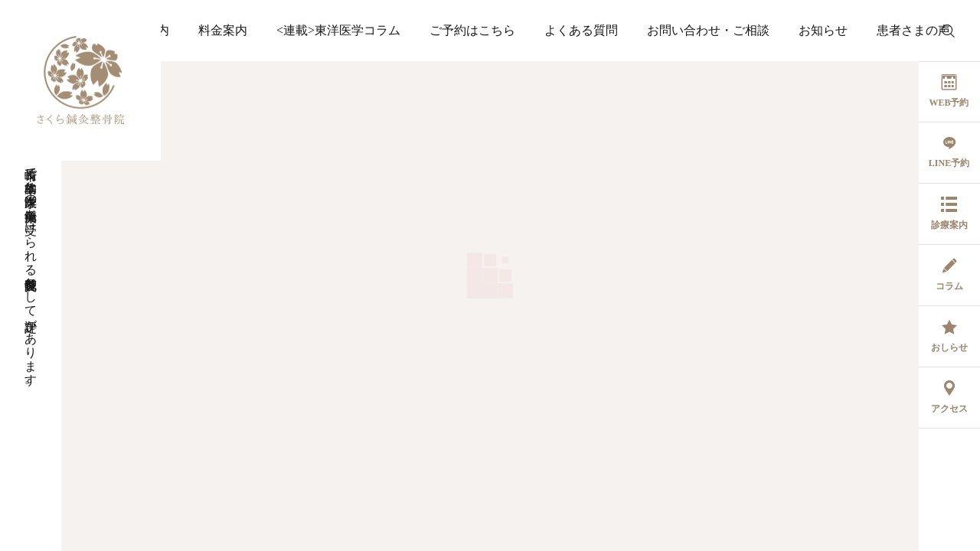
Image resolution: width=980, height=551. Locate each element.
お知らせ (823, 30)
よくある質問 (581, 30)
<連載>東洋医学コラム (338, 30)
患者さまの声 (913, 30)
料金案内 (223, 30)
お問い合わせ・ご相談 (708, 30)
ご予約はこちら (472, 30)
